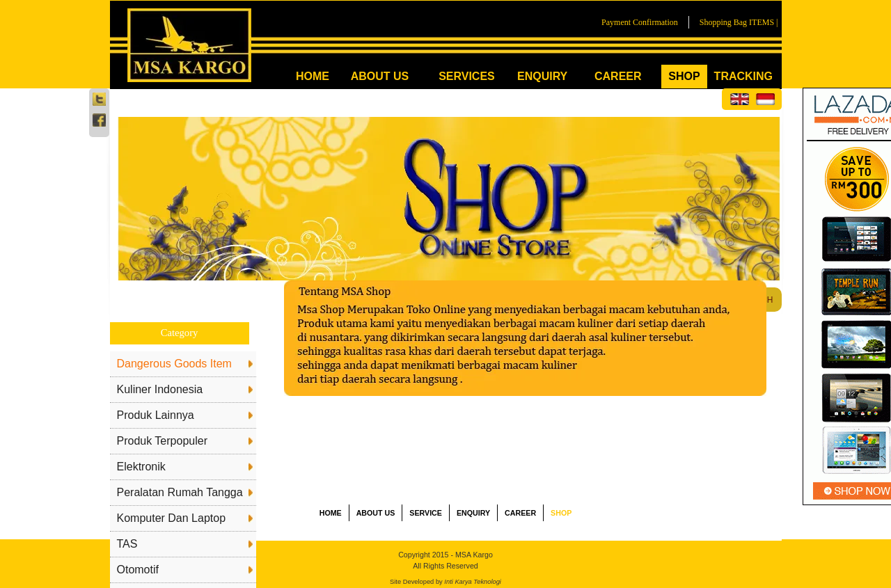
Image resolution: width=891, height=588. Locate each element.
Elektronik (141, 467)
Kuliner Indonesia (160, 389)
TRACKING (743, 76)
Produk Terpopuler (162, 441)
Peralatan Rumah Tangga (180, 492)
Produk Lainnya (156, 415)
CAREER (618, 76)
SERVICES (467, 76)
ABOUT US (380, 76)
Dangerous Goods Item (174, 364)
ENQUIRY (542, 76)
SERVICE (426, 513)
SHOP (684, 76)
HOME (313, 76)
